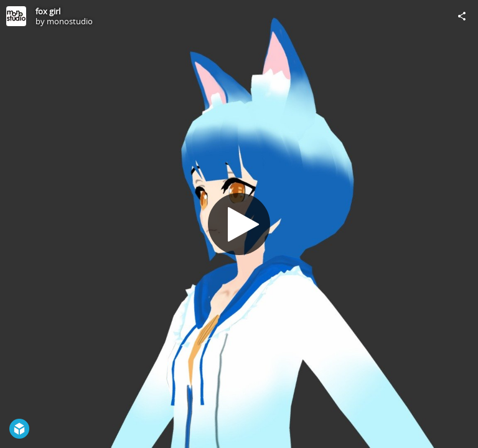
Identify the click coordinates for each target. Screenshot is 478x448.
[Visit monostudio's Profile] (16, 16)
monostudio (70, 21)
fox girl (48, 11)
